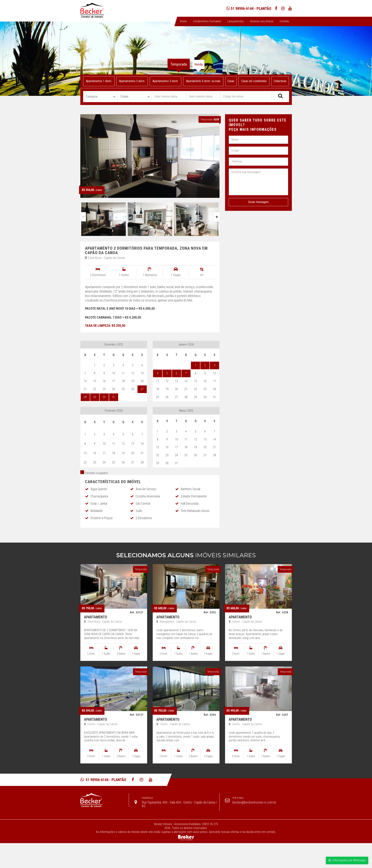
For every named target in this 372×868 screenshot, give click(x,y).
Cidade (124, 96)
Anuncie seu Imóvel (262, 21)
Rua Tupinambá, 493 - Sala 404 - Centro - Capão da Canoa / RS (179, 804)
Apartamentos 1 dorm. (99, 81)
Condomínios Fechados (207, 21)
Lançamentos (236, 21)
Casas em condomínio (254, 81)
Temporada (179, 64)
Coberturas (280, 81)
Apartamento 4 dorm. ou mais (203, 81)
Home (183, 21)
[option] (104, 218)
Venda (198, 64)
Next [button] (217, 217)
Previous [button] (83, 217)
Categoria (92, 96)
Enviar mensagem (258, 202)
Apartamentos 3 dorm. (165, 81)
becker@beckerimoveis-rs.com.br (254, 802)
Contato (284, 21)
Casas (231, 81)
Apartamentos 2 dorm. (132, 81)
